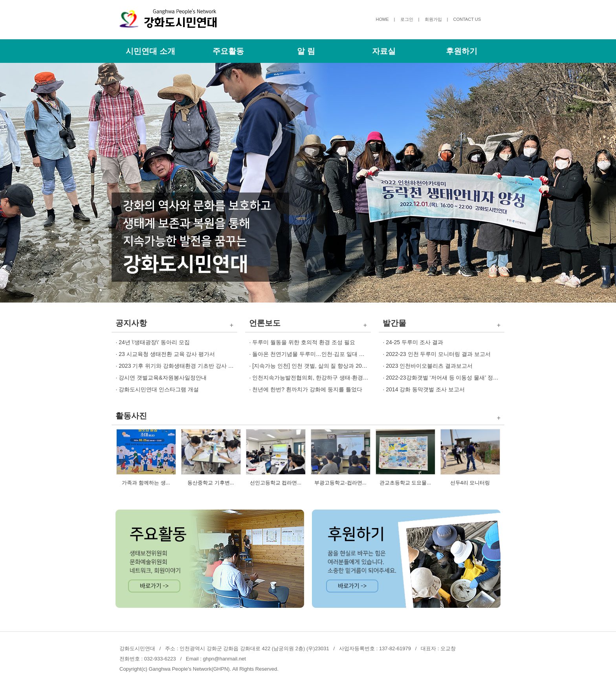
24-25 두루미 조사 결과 (414, 342)
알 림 (306, 51)
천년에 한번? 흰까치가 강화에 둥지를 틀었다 (307, 389)
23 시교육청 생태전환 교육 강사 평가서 (167, 354)
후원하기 (462, 51)
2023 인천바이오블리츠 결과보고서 (429, 366)
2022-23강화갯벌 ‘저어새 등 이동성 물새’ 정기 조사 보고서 (457, 378)
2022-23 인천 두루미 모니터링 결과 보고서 (438, 354)
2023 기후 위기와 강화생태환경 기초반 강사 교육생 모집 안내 (194, 366)
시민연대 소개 (150, 51)
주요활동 (228, 51)
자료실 (384, 51)
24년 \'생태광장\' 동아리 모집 (154, 342)
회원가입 (433, 19)
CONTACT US (467, 19)
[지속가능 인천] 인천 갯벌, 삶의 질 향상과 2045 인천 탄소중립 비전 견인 (341, 366)
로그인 (407, 19)
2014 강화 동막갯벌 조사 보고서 (425, 389)
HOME (382, 19)
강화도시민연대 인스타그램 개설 (159, 389)
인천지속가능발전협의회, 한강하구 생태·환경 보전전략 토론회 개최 (335, 378)
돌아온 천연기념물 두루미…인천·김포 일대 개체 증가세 (320, 354)
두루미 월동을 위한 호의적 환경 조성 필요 (303, 342)
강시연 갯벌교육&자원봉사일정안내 (162, 378)
